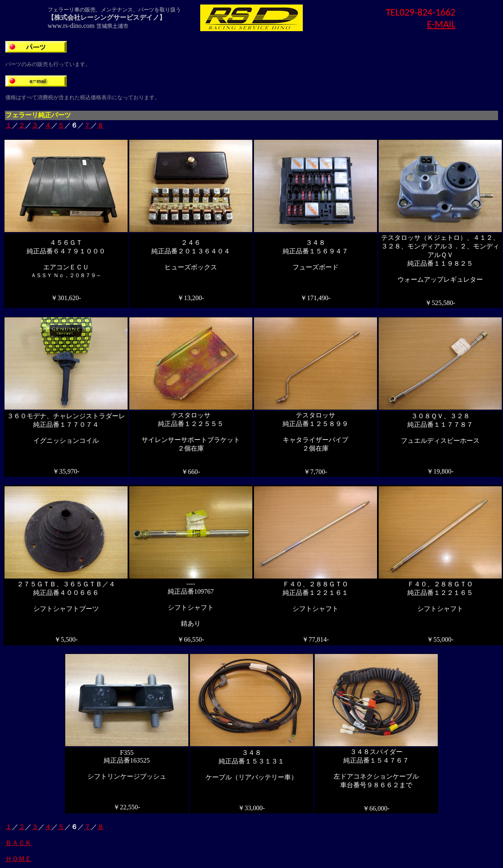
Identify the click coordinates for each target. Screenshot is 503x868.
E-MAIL (441, 24)
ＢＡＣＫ (18, 843)
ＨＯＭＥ (18, 859)
